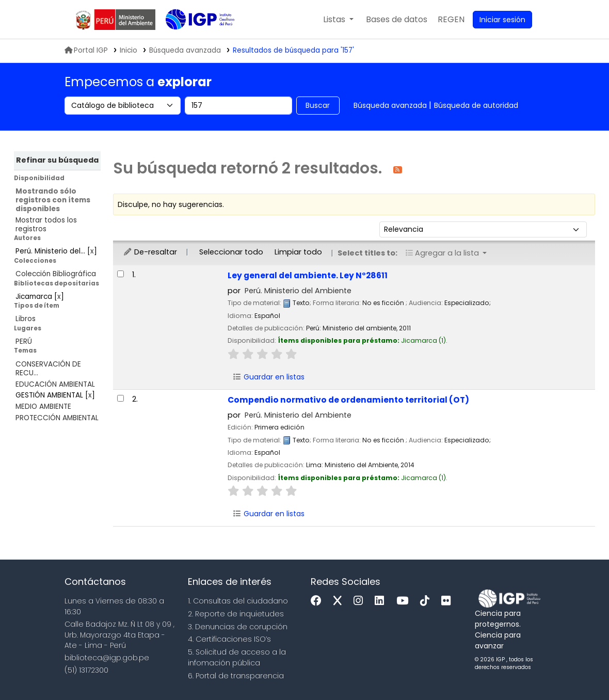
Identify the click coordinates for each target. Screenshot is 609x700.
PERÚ (24, 341)
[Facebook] (319, 601)
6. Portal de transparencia (236, 676)
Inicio (129, 50)
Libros (26, 319)
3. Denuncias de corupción (238, 627)
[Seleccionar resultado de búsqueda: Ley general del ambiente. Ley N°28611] (121, 274)
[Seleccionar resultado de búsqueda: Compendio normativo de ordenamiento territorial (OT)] (121, 398)
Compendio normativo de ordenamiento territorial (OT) (348, 400)
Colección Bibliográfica (56, 274)
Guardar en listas (268, 377)
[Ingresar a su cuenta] (502, 20)
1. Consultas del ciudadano (238, 601)
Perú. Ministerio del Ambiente (298, 291)
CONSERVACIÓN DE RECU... (48, 369)
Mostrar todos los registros (46, 225)
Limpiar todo (298, 252)
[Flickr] (448, 601)
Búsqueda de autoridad (476, 105)
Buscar (318, 105)
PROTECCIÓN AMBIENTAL (57, 418)
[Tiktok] (427, 601)
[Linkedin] (382, 601)
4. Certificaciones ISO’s (229, 639)
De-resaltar (150, 252)
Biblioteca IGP (191, 40)
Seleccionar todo (231, 252)
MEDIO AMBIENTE (43, 407)
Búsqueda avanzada (390, 105)
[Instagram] (361, 601)
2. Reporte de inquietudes (236, 614)
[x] (340, 601)
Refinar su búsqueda (57, 160)
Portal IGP (86, 50)
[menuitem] (451, 20)
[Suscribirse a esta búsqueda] (398, 169)
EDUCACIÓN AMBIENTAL (55, 384)
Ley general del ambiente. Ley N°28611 (308, 275)
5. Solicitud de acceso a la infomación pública (237, 657)
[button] (338, 20)
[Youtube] (405, 601)
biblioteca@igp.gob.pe (107, 658)
